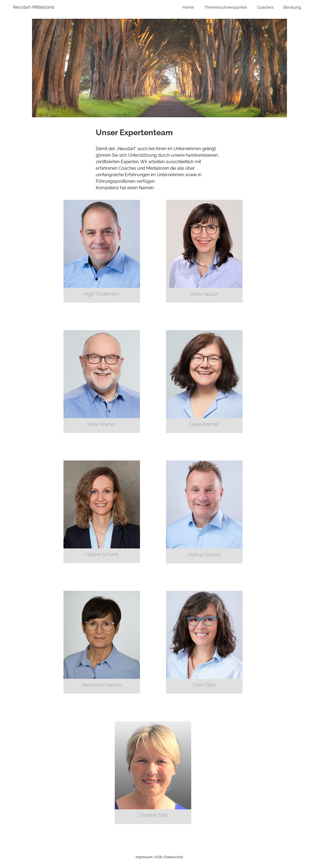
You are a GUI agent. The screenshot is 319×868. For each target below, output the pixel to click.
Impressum (144, 857)
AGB (158, 857)
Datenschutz (174, 857)
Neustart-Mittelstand (34, 7)
